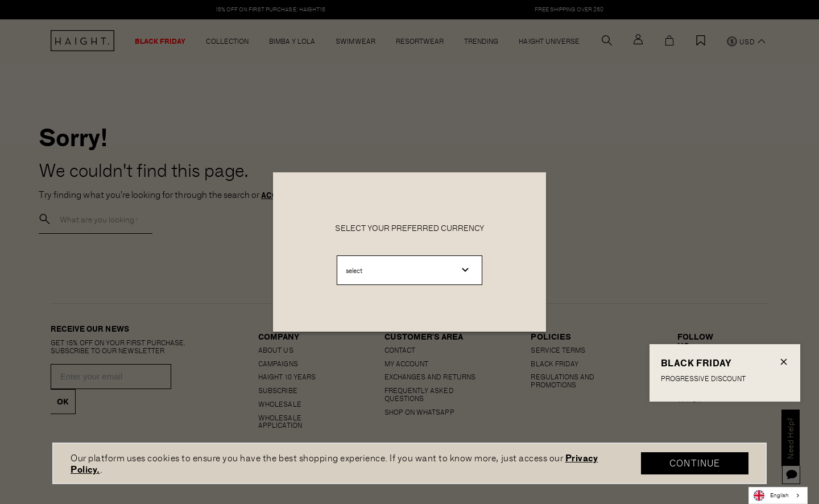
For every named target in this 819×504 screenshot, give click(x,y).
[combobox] (778, 495)
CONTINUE (695, 463)
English (771, 495)
